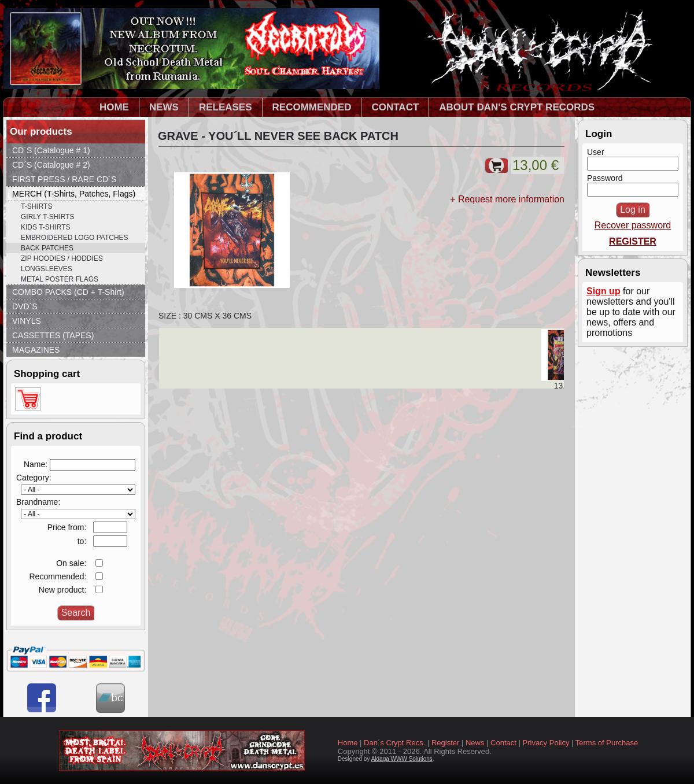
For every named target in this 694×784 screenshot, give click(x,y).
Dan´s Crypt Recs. (394, 743)
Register (445, 743)
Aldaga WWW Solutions (402, 759)
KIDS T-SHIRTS (46, 227)
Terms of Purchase (607, 743)
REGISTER (633, 241)
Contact (503, 743)
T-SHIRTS (36, 206)
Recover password (633, 225)
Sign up (603, 291)
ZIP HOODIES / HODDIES (62, 258)
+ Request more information (507, 199)
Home (348, 743)
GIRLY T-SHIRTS (47, 217)
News (475, 743)
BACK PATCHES (47, 248)
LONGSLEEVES (47, 269)
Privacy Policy (546, 743)
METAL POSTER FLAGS (60, 279)
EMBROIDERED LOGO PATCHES (75, 238)
